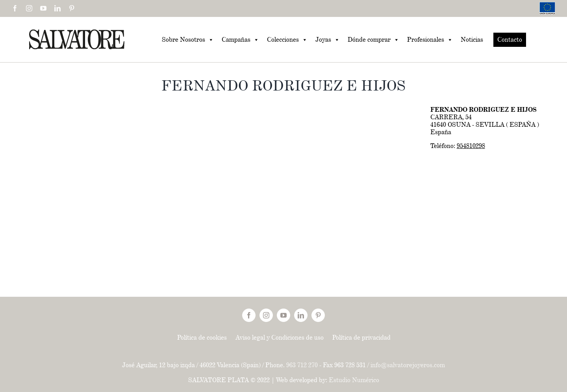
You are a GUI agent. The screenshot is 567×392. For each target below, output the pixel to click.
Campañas (240, 40)
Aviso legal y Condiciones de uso (280, 337)
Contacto (510, 40)
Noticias (472, 40)
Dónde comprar (373, 40)
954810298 (471, 146)
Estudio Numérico (354, 380)
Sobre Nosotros (188, 40)
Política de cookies (202, 337)
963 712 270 (302, 365)
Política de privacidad (361, 337)
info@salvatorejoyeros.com (408, 365)
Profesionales (430, 40)
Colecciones (287, 40)
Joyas (328, 40)
